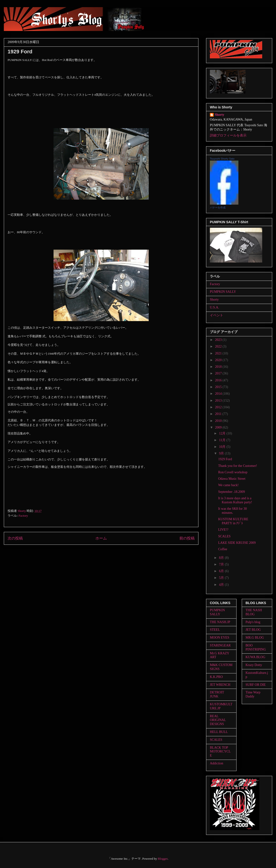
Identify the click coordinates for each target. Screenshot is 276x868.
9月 (222, 453)
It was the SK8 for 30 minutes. (232, 511)
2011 (219, 414)
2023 (219, 340)
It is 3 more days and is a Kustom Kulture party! (235, 500)
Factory (23, 516)
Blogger (163, 859)
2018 (219, 367)
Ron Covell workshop (233, 472)
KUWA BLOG (255, 657)
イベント (217, 315)
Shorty (219, 115)
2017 (219, 373)
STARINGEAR (220, 645)
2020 (219, 360)
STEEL (215, 630)
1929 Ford (225, 459)
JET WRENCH (220, 685)
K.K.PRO (216, 677)
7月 (222, 564)
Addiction (217, 763)
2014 (219, 394)
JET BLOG (253, 630)
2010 (219, 421)
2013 (219, 401)
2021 (219, 353)
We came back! (228, 485)
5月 (222, 578)
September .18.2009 (232, 492)
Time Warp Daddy (253, 694)
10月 (223, 447)
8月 (222, 558)
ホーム (101, 538)
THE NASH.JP (220, 622)
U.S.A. (214, 307)
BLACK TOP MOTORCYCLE (220, 752)
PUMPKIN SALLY (223, 292)
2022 (219, 346)
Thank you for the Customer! (238, 466)
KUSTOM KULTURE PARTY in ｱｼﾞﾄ (233, 521)
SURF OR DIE (256, 685)
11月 (223, 440)
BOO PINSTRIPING (256, 647)
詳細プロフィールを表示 (228, 135)
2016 (219, 380)
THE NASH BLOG (254, 612)
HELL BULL (219, 732)
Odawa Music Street (232, 479)
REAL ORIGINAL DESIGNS (218, 720)
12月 (223, 433)
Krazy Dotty (254, 665)
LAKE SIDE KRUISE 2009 (237, 543)
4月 (222, 585)
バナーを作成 (218, 207)
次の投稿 (15, 538)
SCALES (224, 536)
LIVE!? (223, 530)
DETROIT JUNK (217, 694)
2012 (219, 407)
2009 (219, 427)
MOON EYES (219, 638)
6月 (222, 571)
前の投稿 (187, 538)
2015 (219, 387)
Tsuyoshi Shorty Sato (222, 159)
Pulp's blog (253, 622)
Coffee (223, 549)
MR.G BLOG (255, 638)
